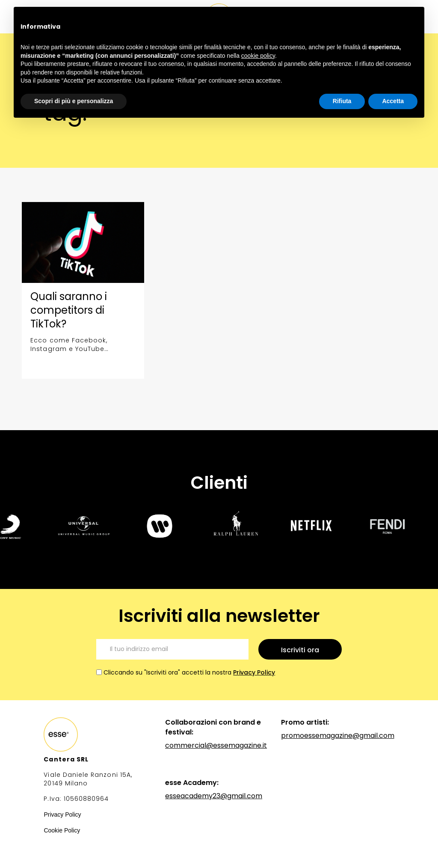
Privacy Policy (254, 672)
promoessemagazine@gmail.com (338, 736)
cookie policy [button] (258, 56)
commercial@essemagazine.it (216, 745)
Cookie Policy (62, 830)
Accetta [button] (393, 101)
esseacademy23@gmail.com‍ (214, 796)
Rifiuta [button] (342, 101)
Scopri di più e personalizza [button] (74, 101)
